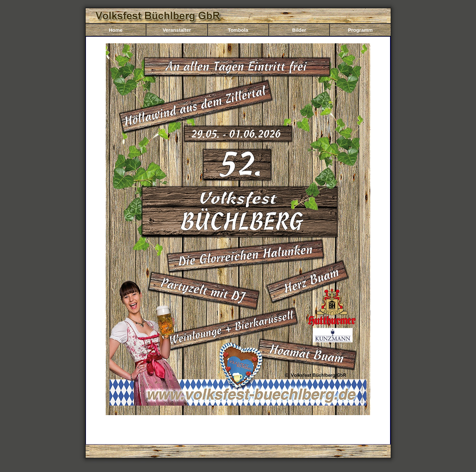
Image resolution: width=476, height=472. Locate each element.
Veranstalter (177, 30)
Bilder (299, 30)
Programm (360, 30)
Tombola (238, 30)
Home (116, 30)
